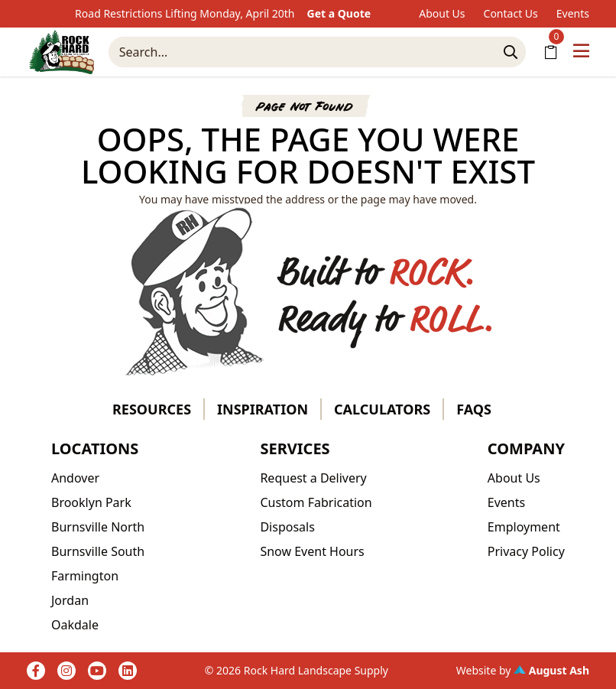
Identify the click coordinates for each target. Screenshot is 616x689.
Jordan (70, 600)
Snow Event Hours (312, 551)
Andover (75, 478)
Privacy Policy (526, 551)
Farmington (85, 576)
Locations (95, 448)
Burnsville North (98, 527)
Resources (152, 409)
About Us (442, 13)
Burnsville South (98, 551)
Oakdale (75, 625)
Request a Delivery (313, 478)
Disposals (287, 527)
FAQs (474, 409)
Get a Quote (339, 13)
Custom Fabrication (316, 502)
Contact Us (511, 13)
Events (573, 13)
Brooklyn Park (91, 502)
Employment (524, 527)
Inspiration (263, 409)
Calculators (382, 409)
